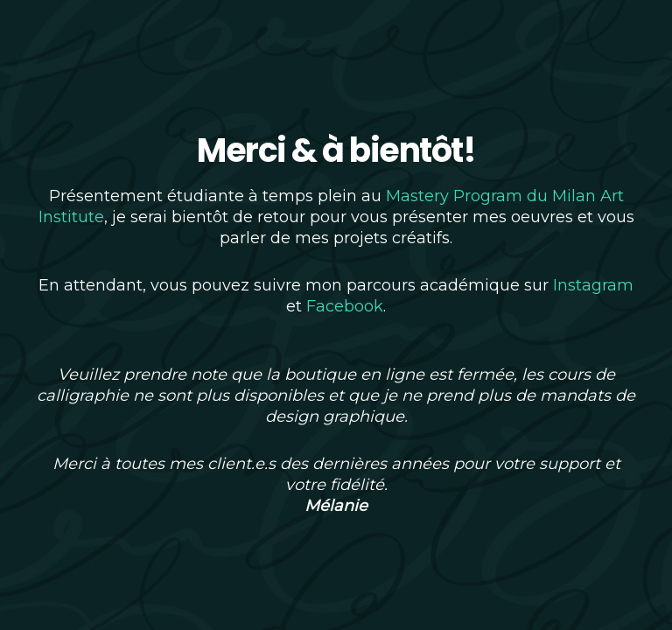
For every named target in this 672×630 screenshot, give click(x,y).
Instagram (593, 285)
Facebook (345, 306)
